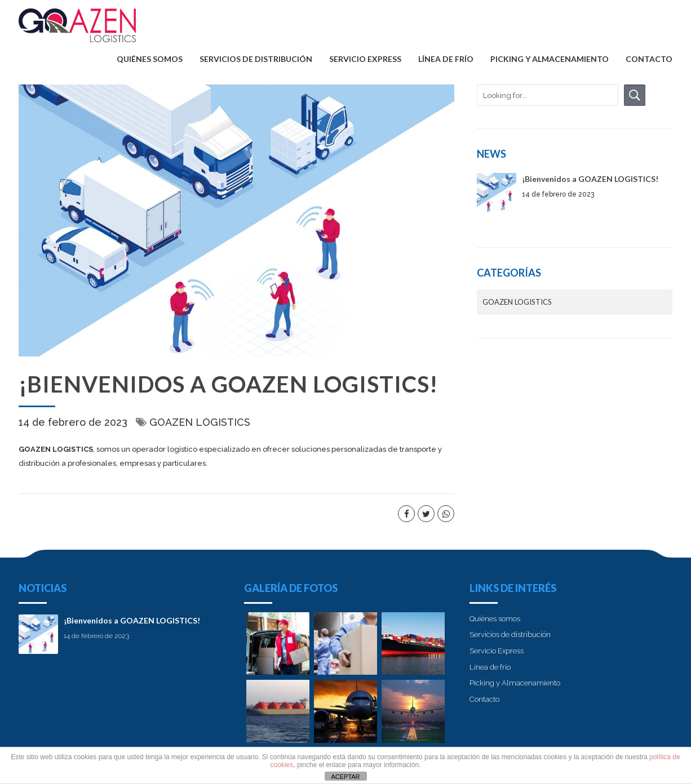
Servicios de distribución (256, 59)
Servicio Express (365, 59)
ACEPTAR (345, 777)
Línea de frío (446, 59)
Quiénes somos (150, 59)
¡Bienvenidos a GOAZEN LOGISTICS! (590, 179)
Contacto (649, 59)
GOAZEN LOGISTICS (200, 422)
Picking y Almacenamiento (550, 59)
